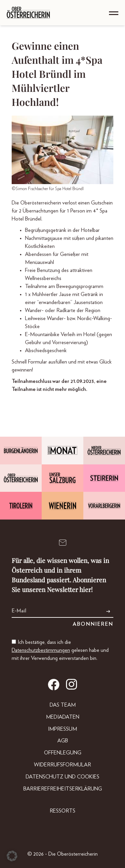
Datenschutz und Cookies (62, 777)
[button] (12, 856)
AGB (63, 741)
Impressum (62, 729)
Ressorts (62, 811)
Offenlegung (63, 753)
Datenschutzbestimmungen (41, 650)
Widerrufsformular (62, 765)
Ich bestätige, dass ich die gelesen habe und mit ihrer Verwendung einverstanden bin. (60, 650)
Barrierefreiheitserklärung (63, 789)
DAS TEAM (63, 705)
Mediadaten (63, 717)
